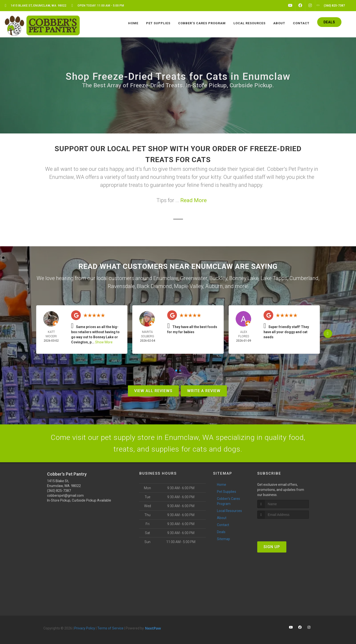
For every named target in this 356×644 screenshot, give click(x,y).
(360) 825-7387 (59, 491)
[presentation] (283, 528)
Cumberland (304, 278)
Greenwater (194, 278)
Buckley (218, 278)
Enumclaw (166, 278)
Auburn (214, 286)
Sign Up (272, 547)
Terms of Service (110, 628)
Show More (104, 342)
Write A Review (204, 391)
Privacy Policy (85, 628)
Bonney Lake (244, 278)
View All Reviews (153, 391)
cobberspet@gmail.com (65, 495)
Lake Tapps (274, 278)
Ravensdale (121, 286)
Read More (194, 200)
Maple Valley (189, 286)
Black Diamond (154, 286)
